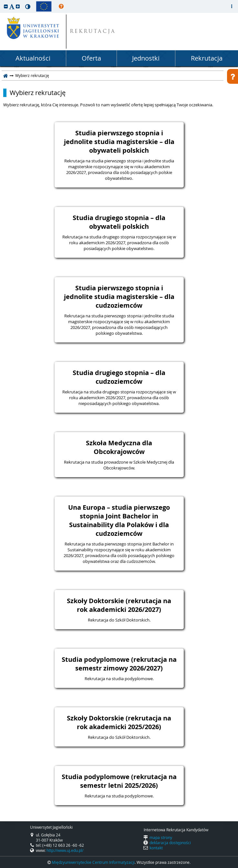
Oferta (91, 58)
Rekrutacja (207, 58)
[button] (6, 6)
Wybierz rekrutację (38, 93)
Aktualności (33, 58)
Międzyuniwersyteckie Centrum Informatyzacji (93, 862)
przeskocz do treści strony (2, 2)
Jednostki (146, 58)
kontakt (156, 848)
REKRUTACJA (93, 32)
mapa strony (161, 837)
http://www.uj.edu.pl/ (65, 850)
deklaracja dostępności (170, 843)
